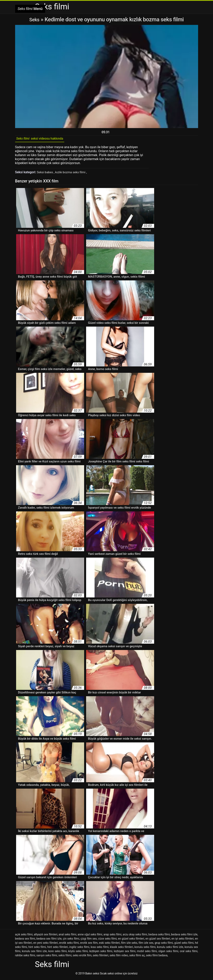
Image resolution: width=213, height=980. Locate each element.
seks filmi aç (137, 957)
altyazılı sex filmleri (46, 936)
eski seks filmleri (109, 944)
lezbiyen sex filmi (125, 953)
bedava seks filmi (159, 936)
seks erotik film (82, 957)
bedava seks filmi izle (184, 936)
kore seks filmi (57, 953)
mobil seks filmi (147, 953)
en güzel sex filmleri (158, 940)
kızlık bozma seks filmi (72, 174)
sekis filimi (65, 957)
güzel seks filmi (184, 944)
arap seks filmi (112, 936)
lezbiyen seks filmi (101, 953)
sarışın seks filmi (47, 957)
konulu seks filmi (145, 948)
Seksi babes (46, 174)
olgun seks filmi (168, 953)
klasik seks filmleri (122, 948)
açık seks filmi (24, 936)
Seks (34, 19)
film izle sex (146, 944)
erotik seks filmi (69, 944)
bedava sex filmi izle (49, 940)
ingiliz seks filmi (79, 948)
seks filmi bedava (157, 957)
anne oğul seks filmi (90, 936)
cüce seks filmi (107, 940)
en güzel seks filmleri (131, 940)
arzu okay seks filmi (135, 936)
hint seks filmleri (58, 948)
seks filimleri (100, 957)
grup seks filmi (164, 944)
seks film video (119, 957)
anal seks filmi (68, 936)
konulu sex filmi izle (34, 953)
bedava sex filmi (25, 940)
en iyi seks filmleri (183, 940)
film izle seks (129, 944)
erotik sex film (89, 944)
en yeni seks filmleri (46, 944)
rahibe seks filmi (25, 957)
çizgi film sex (89, 940)
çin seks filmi (71, 940)
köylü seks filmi (78, 953)
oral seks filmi (189, 953)
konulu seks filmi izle (170, 948)
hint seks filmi (37, 948)
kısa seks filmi (100, 948)
